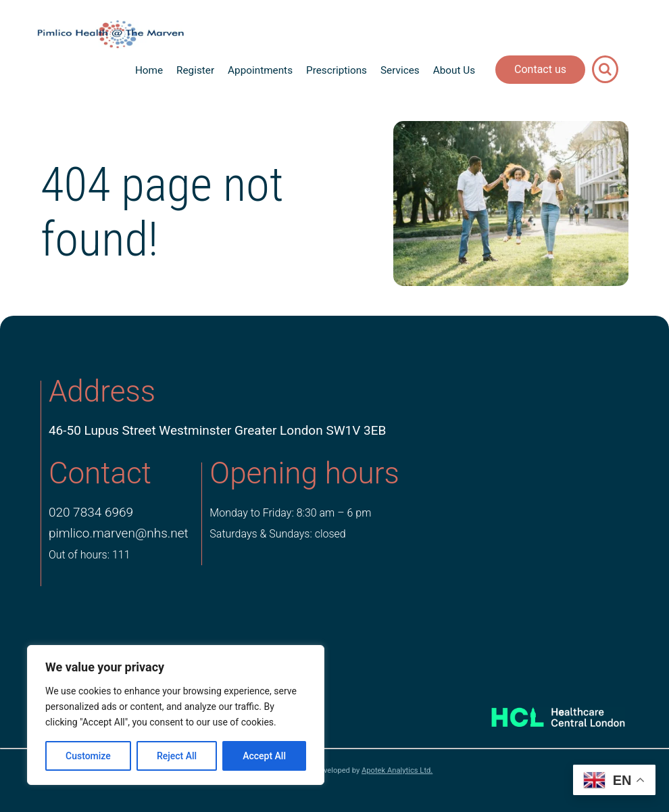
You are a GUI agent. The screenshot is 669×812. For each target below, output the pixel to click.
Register (195, 70)
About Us (454, 70)
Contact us (540, 69)
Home (149, 70)
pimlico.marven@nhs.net (119, 533)
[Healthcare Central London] (545, 713)
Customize (88, 756)
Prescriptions (337, 70)
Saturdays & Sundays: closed (277, 534)
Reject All (177, 756)
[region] (176, 715)
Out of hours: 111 (90, 555)
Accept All (264, 756)
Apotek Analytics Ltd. (397, 770)
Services (400, 70)
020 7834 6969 (91, 512)
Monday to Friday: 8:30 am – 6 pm (290, 513)
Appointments (260, 70)
